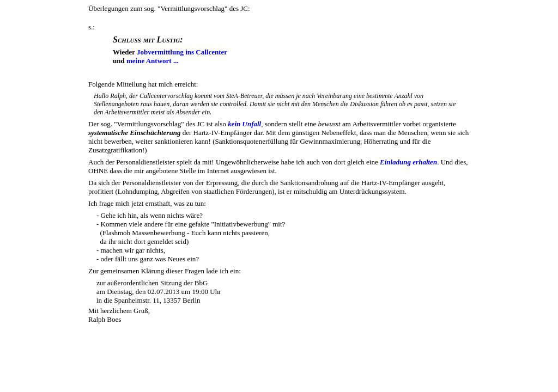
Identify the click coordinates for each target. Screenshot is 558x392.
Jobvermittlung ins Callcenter (182, 52)
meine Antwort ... (153, 61)
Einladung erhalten (408, 162)
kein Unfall (244, 124)
